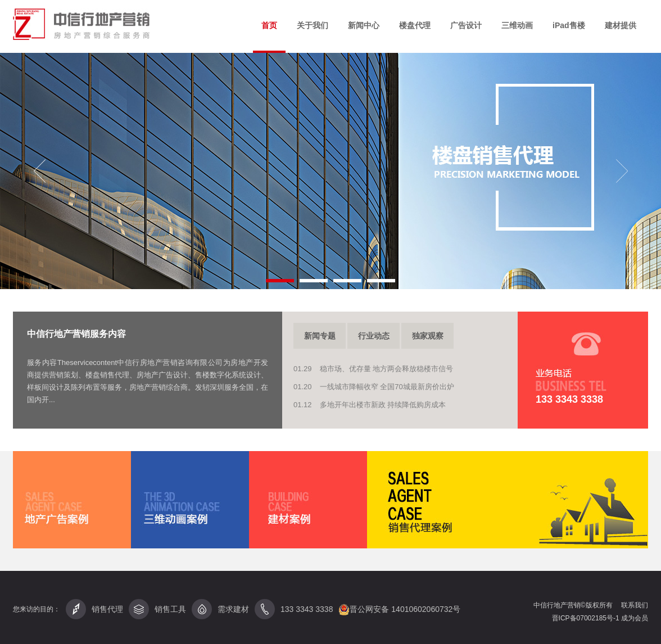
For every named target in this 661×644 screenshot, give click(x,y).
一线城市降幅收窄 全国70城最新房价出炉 (387, 387)
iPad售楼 (569, 25)
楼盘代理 (415, 25)
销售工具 (157, 609)
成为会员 (635, 618)
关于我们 (313, 25)
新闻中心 (364, 25)
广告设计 (466, 25)
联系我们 (635, 605)
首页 (269, 25)
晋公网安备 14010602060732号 (399, 610)
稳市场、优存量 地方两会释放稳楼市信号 (387, 369)
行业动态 (374, 336)
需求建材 (220, 609)
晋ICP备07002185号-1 (587, 618)
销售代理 (94, 609)
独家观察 (428, 336)
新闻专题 (320, 336)
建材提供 (621, 25)
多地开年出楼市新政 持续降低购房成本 (383, 405)
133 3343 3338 (307, 609)
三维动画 (517, 25)
